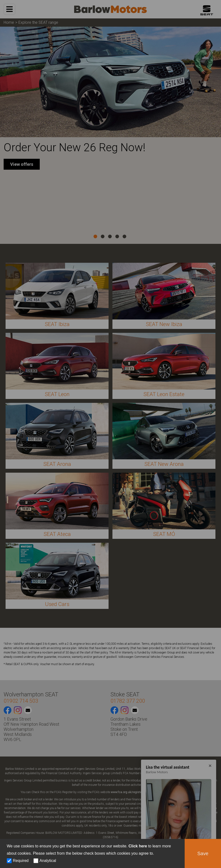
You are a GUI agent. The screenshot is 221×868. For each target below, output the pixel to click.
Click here (138, 846)
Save (203, 853)
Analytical (48, 861)
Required (21, 861)
